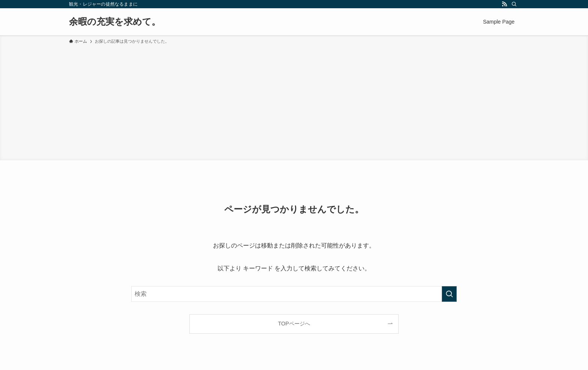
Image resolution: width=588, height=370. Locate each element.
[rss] (504, 4)
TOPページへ (294, 324)
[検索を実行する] (449, 294)
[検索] (514, 4)
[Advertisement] (294, 101)
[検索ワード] (294, 294)
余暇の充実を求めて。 (115, 22)
